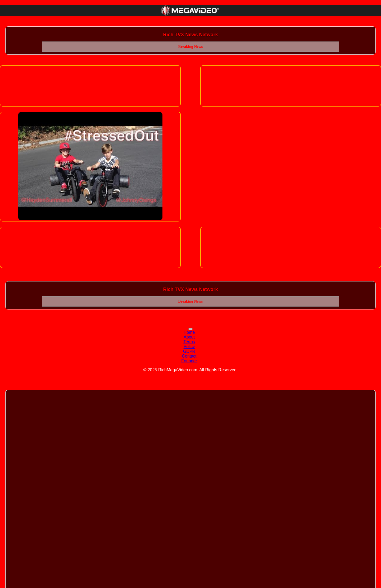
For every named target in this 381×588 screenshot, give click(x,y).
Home (189, 332)
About (189, 337)
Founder (189, 361)
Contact (189, 356)
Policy (189, 347)
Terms (189, 342)
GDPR (189, 351)
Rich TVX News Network (190, 35)
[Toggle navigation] (190, 329)
